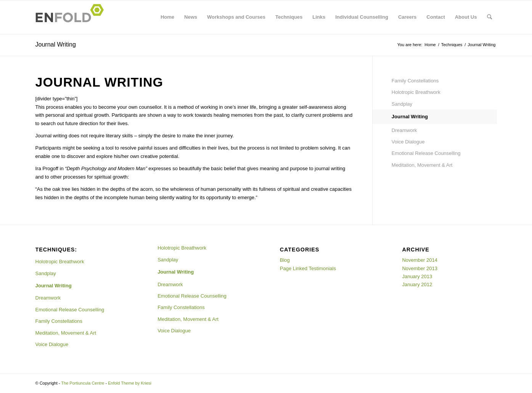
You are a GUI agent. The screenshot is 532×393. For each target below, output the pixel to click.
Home (167, 17)
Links (319, 17)
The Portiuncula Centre (83, 383)
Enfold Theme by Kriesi (130, 383)
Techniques (289, 17)
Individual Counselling (362, 17)
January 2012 (417, 284)
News (191, 17)
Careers (407, 17)
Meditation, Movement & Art (422, 165)
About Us (466, 17)
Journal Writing (56, 44)
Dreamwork (404, 130)
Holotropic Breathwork (416, 92)
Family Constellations (415, 81)
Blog (285, 260)
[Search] (489, 17)
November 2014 (420, 260)
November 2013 (420, 268)
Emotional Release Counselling (426, 153)
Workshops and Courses (236, 17)
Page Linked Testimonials (308, 268)
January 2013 (417, 276)
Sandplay (402, 104)
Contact (436, 17)
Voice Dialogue (408, 142)
